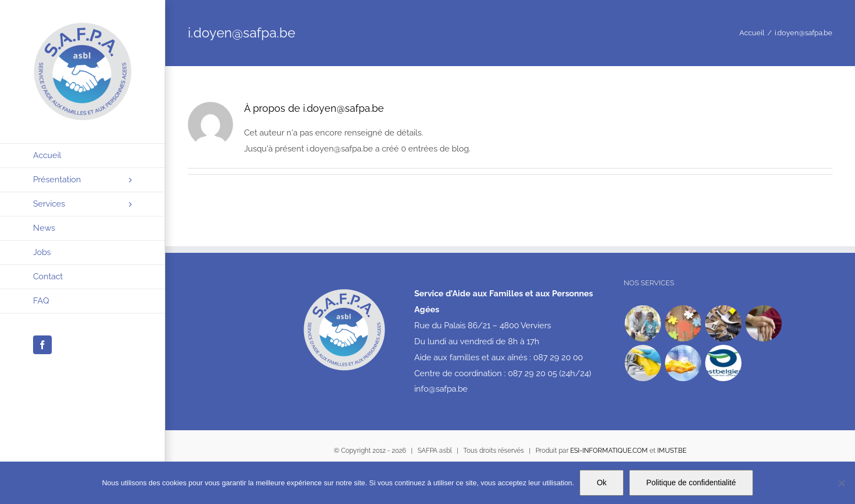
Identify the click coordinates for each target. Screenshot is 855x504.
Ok (602, 483)
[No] (841, 483)
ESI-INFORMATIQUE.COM (609, 451)
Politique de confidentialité (691, 483)
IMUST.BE (672, 451)
